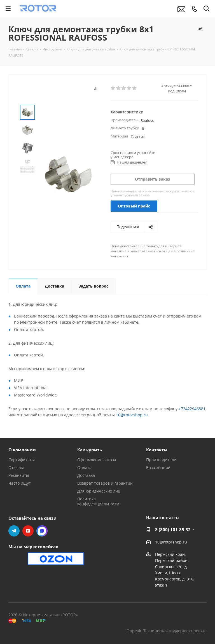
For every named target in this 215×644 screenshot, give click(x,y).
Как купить (90, 450)
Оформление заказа (97, 460)
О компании (22, 450)
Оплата (84, 467)
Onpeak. (134, 631)
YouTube (28, 531)
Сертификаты (22, 460)
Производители (161, 460)
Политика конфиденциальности (98, 501)
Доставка (86, 475)
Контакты (157, 450)
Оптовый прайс (134, 206)
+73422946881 (192, 409)
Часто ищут (20, 483)
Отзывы (16, 467)
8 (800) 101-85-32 (173, 529)
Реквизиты (19, 475)
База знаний (158, 467)
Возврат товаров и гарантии (105, 483)
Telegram (14, 531)
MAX (42, 531)
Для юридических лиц (99, 491)
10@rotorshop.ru (132, 415)
